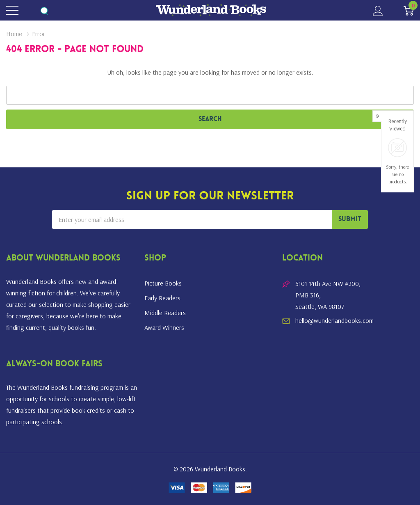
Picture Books (163, 283)
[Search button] (44, 10)
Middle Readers (165, 313)
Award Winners (164, 327)
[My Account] (378, 10)
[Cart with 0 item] (409, 10)
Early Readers (162, 298)
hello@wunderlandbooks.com (334, 320)
